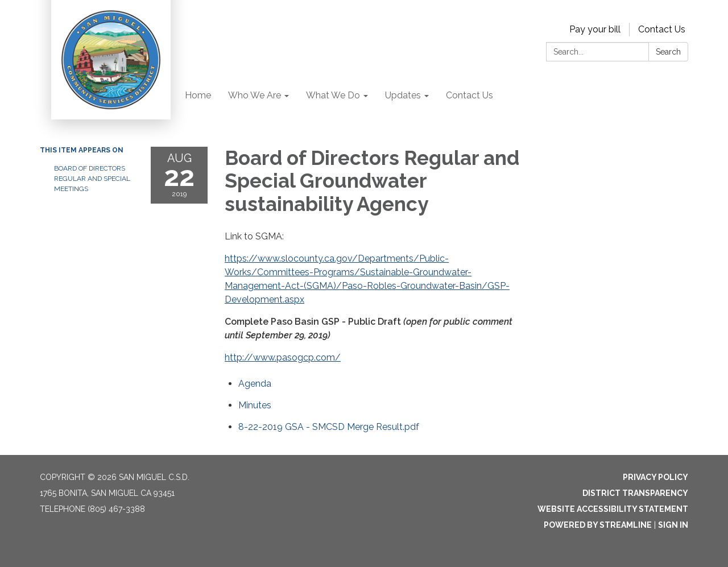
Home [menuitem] (198, 95)
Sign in (673, 525)
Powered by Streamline (598, 525)
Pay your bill (595, 29)
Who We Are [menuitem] (255, 95)
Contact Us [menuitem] (470, 95)
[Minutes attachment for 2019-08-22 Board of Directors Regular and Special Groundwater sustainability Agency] (255, 405)
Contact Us (662, 29)
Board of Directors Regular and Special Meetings (92, 179)
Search (668, 52)
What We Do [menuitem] (333, 95)
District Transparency (635, 493)
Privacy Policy (655, 477)
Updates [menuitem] (403, 95)
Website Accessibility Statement (613, 509)
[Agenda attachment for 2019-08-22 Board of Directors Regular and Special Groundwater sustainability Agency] (255, 384)
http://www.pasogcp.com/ (283, 357)
